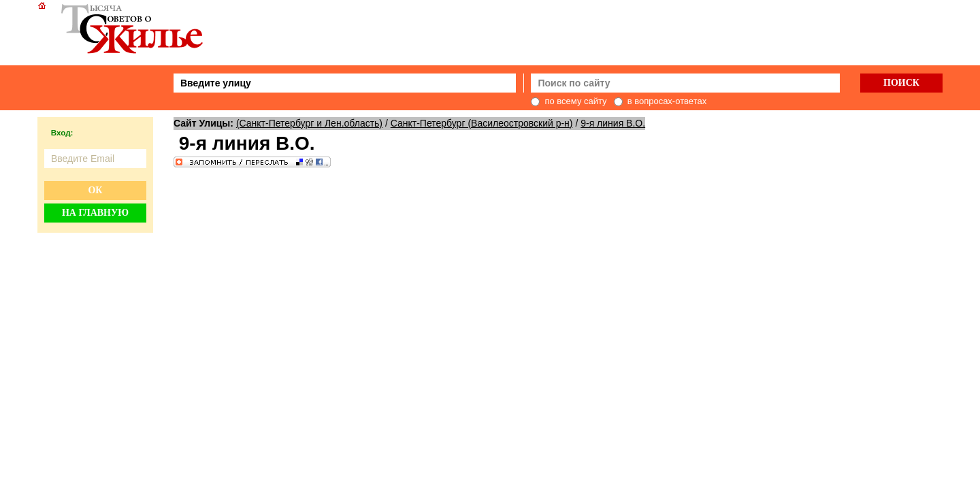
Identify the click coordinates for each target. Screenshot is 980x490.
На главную (95, 213)
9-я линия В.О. (613, 123)
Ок (95, 190)
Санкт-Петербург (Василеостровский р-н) (482, 123)
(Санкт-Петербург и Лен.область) (309, 123)
